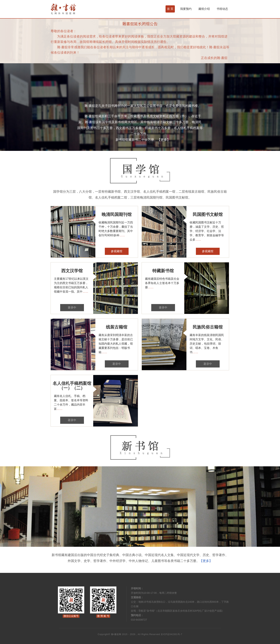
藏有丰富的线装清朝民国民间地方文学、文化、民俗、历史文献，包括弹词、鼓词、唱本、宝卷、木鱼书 (207, 344)
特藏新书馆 (163, 271)
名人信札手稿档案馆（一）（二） (72, 386)
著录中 (72, 308)
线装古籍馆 (117, 327)
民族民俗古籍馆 (208, 327)
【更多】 (164, 140)
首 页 (170, 9)
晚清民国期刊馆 (117, 214)
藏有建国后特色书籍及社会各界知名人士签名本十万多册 (162, 283)
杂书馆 (73, 9)
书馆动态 (222, 9)
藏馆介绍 (204, 9)
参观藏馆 (117, 251)
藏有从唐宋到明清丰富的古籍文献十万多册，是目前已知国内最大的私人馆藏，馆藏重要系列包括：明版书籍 (116, 344)
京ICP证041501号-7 (172, 634)
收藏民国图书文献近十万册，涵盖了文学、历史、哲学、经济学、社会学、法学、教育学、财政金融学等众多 (207, 231)
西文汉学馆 (72, 271)
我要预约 (186, 9)
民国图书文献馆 (208, 214)
